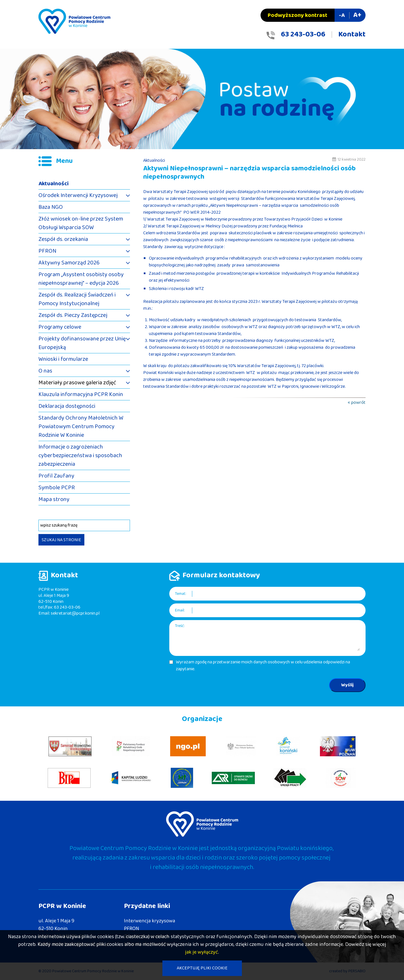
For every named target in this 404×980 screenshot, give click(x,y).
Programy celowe (60, 327)
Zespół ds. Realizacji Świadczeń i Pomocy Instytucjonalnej (77, 299)
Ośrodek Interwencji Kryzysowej (78, 195)
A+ (357, 15)
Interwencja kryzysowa (149, 921)
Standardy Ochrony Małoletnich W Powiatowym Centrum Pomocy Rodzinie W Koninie (81, 426)
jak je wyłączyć (202, 952)
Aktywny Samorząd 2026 (69, 263)
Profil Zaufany (56, 476)
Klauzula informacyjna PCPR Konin (81, 394)
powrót (358, 403)
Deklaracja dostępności (67, 406)
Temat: (181, 594)
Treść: (180, 626)
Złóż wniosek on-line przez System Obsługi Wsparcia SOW (81, 223)
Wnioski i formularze (63, 359)
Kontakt (352, 34)
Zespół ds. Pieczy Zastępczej (73, 315)
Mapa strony (54, 499)
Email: (180, 610)
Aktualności (54, 184)
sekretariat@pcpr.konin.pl (75, 613)
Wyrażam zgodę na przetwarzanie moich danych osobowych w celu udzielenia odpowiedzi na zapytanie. (263, 666)
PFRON (47, 251)
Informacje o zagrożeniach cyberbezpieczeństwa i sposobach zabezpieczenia (80, 455)
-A (342, 15)
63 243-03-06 (303, 34)
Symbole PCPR (57, 488)
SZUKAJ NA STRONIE (61, 540)
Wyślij (347, 685)
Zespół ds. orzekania (63, 239)
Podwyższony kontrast (298, 15)
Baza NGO (51, 207)
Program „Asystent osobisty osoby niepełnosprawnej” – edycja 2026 (81, 279)
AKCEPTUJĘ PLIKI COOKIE (202, 968)
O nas (45, 371)
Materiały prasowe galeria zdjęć (77, 383)
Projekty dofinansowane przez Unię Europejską (82, 343)
